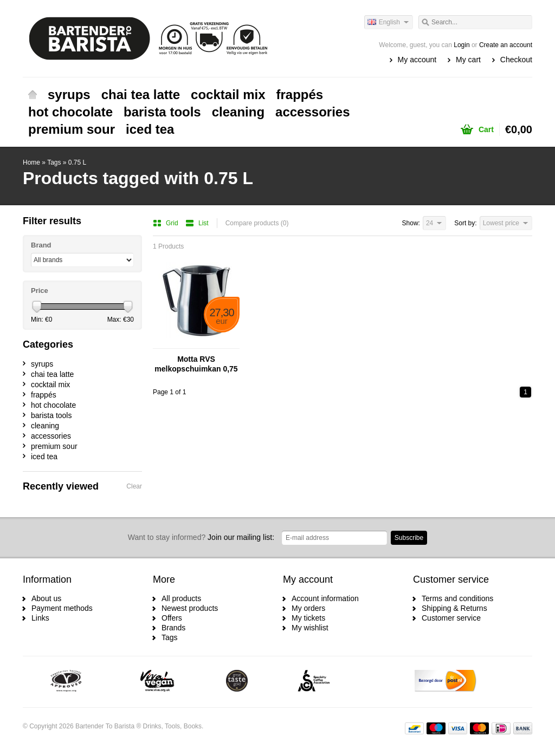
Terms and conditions (457, 598)
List (197, 223)
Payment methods (62, 608)
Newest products (190, 608)
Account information (325, 598)
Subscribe (409, 538)
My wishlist (310, 628)
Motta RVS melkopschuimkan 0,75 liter (196, 364)
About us (46, 598)
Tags (54, 162)
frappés (300, 94)
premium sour (72, 129)
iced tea (150, 129)
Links (40, 618)
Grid (166, 223)
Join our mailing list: (201, 537)
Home (33, 95)
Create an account (506, 45)
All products (181, 598)
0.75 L (77, 162)
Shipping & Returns (454, 608)
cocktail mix (228, 94)
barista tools (162, 112)
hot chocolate (70, 112)
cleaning (238, 112)
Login (462, 45)
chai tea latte (141, 94)
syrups (69, 94)
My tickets (308, 618)
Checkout (516, 60)
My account (417, 60)
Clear (134, 486)
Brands (173, 628)
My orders (308, 608)
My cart (468, 60)
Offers (172, 618)
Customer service (451, 618)
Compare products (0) (257, 223)
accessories (312, 112)
